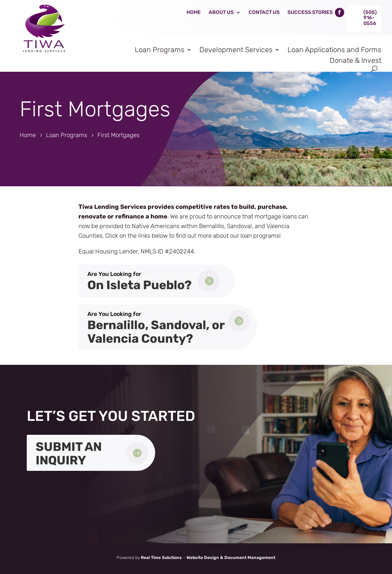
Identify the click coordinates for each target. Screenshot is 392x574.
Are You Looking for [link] (114, 274)
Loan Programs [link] (160, 50)
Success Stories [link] (310, 12)
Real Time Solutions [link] (161, 558)
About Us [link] (221, 12)
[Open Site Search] (374, 69)
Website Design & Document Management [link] (231, 558)
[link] (43, 55)
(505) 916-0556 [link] (370, 18)
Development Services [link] (236, 50)
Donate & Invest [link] (355, 60)
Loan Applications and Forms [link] (334, 50)
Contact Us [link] (264, 12)
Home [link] (194, 12)
